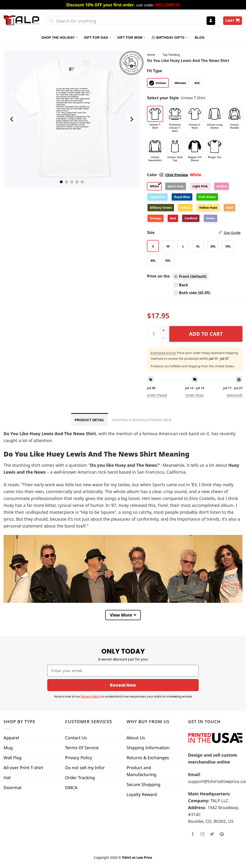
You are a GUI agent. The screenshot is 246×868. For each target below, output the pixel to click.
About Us (136, 738)
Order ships (195, 395)
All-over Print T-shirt (23, 768)
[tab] (90, 420)
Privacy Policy (91, 696)
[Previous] (12, 119)
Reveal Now (123, 685)
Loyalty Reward (142, 794)
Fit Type (154, 71)
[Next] (131, 119)
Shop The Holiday (60, 37)
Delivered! (235, 395)
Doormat (13, 788)
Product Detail (90, 420)
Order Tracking (80, 778)
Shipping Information (148, 748)
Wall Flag (13, 758)
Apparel (11, 738)
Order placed (157, 395)
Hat (7, 778)
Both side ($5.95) (192, 293)
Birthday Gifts (170, 37)
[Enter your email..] (123, 671)
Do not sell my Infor (85, 768)
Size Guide (232, 232)
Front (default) (190, 276)
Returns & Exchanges (148, 758)
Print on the (158, 276)
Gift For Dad (97, 37)
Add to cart (206, 334)
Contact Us (76, 738)
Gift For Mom (131, 37)
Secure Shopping (144, 784)
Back (181, 285)
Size (194, 233)
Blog (200, 38)
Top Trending (171, 55)
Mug (8, 748)
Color (167, 175)
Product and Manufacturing (142, 771)
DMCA (71, 788)
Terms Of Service (82, 748)
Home (151, 55)
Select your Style (163, 98)
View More (121, 615)
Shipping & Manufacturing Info (141, 420)
